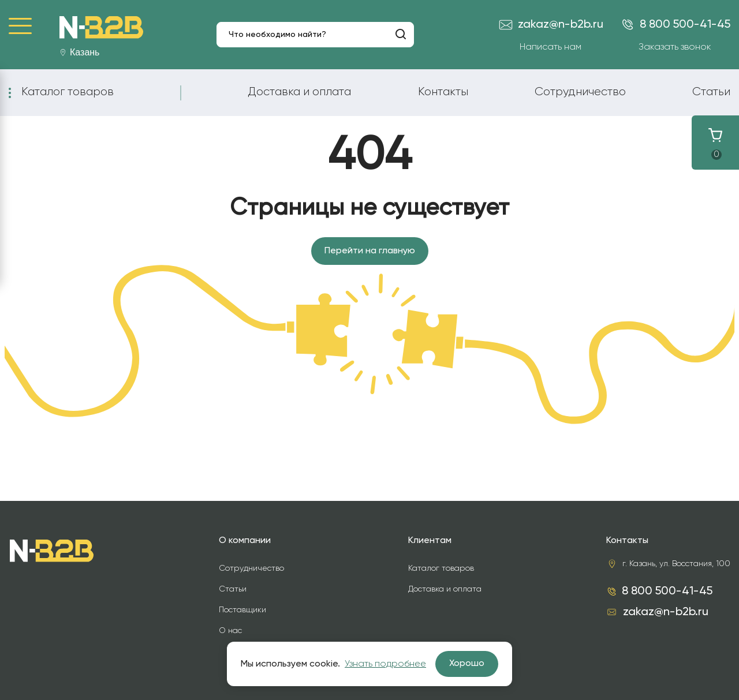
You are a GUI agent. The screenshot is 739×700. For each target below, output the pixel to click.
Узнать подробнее (385, 664)
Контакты (443, 92)
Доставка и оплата (299, 92)
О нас (230, 631)
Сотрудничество (580, 92)
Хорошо (467, 664)
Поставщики (242, 610)
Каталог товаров (68, 92)
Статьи (711, 92)
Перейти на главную (370, 251)
